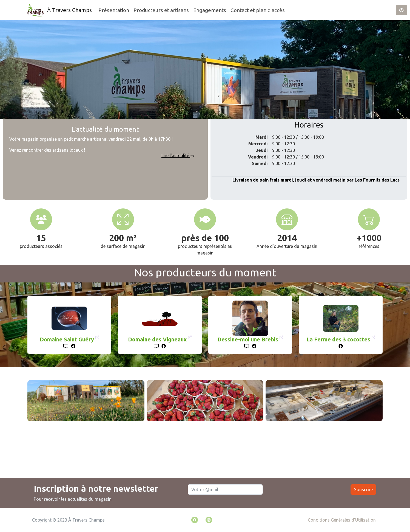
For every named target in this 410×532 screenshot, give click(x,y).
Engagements (210, 10)
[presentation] (307, 493)
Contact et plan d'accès (258, 10)
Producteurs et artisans (161, 10)
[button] (402, 10)
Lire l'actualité (178, 155)
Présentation (114, 10)
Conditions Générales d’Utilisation (342, 520)
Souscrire (363, 489)
